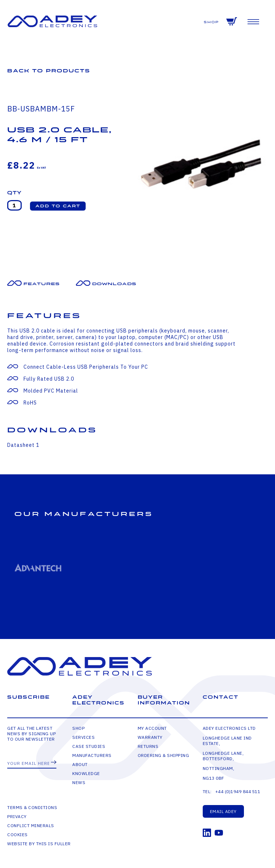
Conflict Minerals (31, 825)
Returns (148, 746)
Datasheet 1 (23, 445)
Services (83, 737)
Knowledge (86, 773)
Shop (211, 22)
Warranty (150, 737)
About (80, 764)
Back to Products (49, 71)
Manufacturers (92, 755)
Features (42, 284)
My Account (152, 728)
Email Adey (223, 811)
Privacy (17, 816)
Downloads (114, 284)
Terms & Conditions (32, 807)
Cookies (18, 835)
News (79, 782)
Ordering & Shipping (164, 755)
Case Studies (89, 746)
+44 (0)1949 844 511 (238, 791)
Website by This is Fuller (39, 844)
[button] (58, 206)
